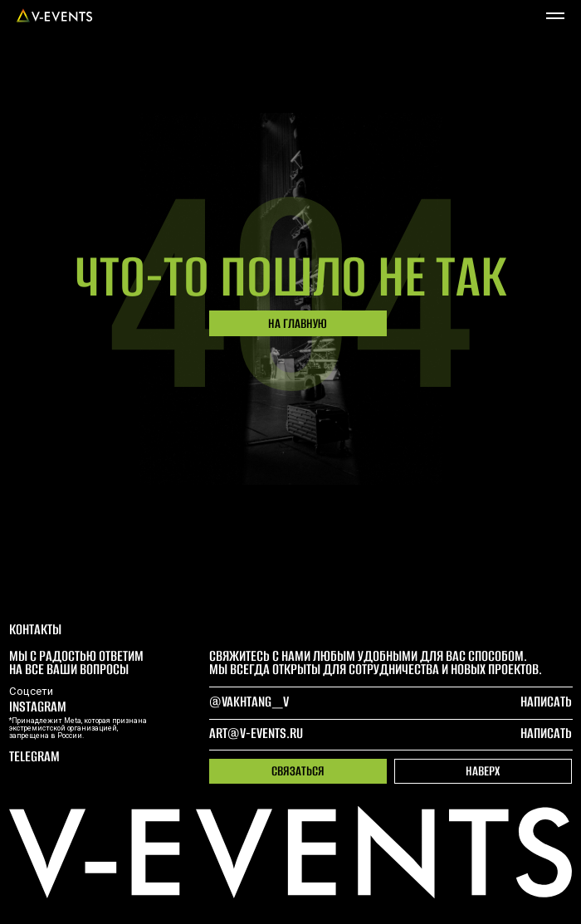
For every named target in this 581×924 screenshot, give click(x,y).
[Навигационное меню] (555, 16)
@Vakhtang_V (249, 702)
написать (546, 733)
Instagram (38, 706)
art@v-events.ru (256, 733)
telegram (34, 756)
